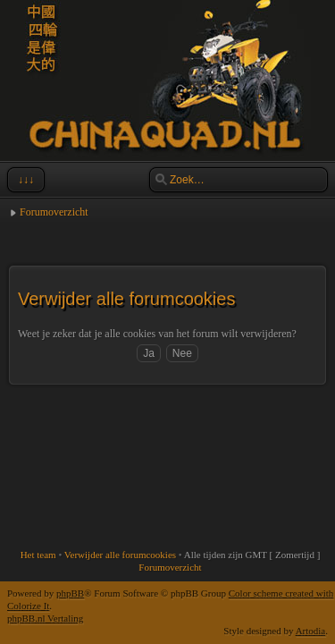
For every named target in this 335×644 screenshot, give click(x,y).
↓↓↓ (24, 180)
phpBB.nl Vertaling (45, 618)
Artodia (311, 631)
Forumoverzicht (54, 212)
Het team (38, 555)
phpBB (70, 593)
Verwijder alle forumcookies (120, 555)
